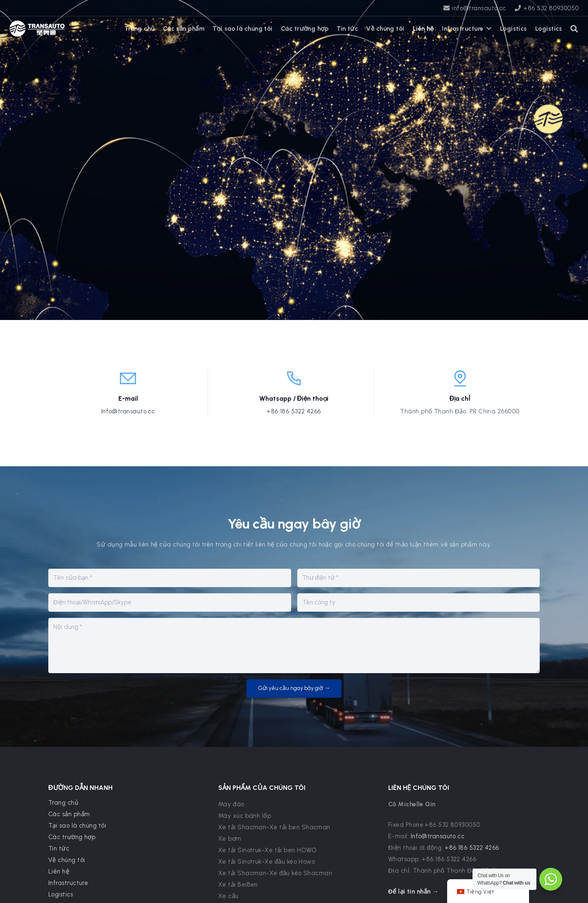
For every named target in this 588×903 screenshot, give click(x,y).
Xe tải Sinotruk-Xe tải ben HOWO (268, 850)
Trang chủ (63, 803)
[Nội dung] (294, 645)
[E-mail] (419, 578)
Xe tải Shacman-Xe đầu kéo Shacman (275, 873)
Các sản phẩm (69, 814)
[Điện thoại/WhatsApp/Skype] (170, 602)
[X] (92, 29)
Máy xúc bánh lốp (245, 816)
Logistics (61, 894)
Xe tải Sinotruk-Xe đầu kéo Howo (267, 862)
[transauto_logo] (37, 29)
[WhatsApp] (79, 29)
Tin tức (59, 849)
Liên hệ (59, 871)
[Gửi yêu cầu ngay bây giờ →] (294, 689)
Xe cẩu (228, 896)
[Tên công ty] (419, 602)
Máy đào (231, 804)
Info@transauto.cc (128, 411)
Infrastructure (68, 883)
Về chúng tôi (67, 860)
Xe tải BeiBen (238, 885)
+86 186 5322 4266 (294, 411)
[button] (574, 29)
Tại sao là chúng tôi (77, 826)
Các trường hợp (72, 837)
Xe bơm (230, 839)
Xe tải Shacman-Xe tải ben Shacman (274, 827)
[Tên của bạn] (170, 578)
